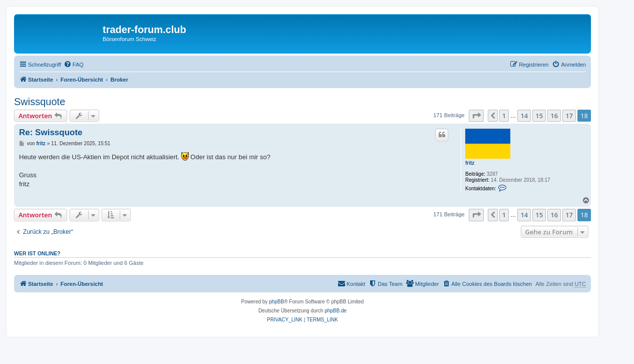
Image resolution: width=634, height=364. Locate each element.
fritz (470, 163)
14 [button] (524, 116)
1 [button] (504, 116)
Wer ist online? (37, 253)
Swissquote (40, 102)
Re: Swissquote (51, 132)
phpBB (276, 302)
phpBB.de (336, 311)
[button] (476, 116)
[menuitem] (74, 65)
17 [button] (569, 116)
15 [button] (539, 116)
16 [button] (554, 116)
